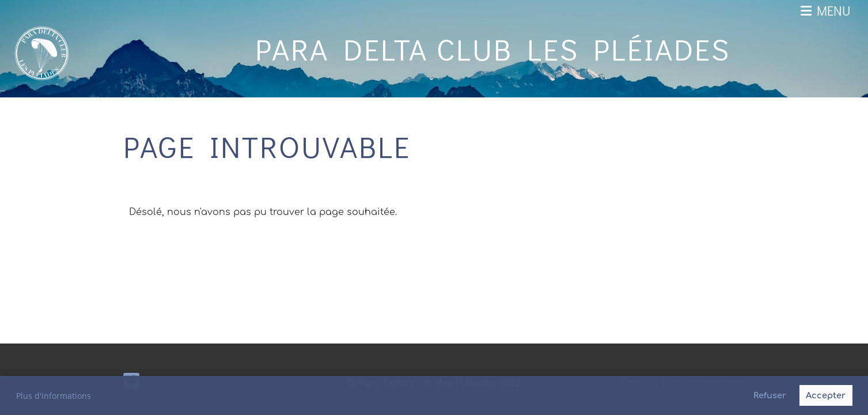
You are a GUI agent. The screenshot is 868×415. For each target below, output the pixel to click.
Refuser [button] (770, 395)
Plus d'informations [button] (54, 396)
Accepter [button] (826, 395)
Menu (826, 11)
